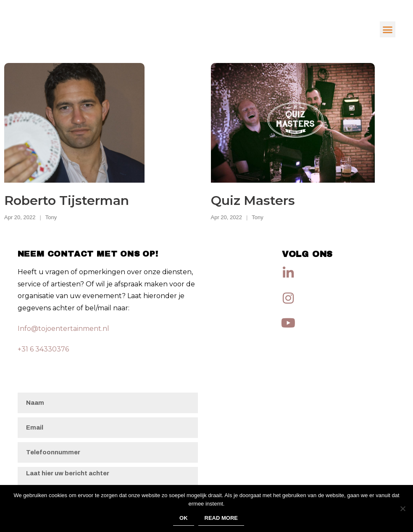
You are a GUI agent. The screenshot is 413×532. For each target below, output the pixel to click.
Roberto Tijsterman (67, 200)
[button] (388, 29)
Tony (51, 217)
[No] (402, 508)
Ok (184, 518)
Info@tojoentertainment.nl (63, 329)
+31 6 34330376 (43, 349)
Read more (221, 518)
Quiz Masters (253, 200)
